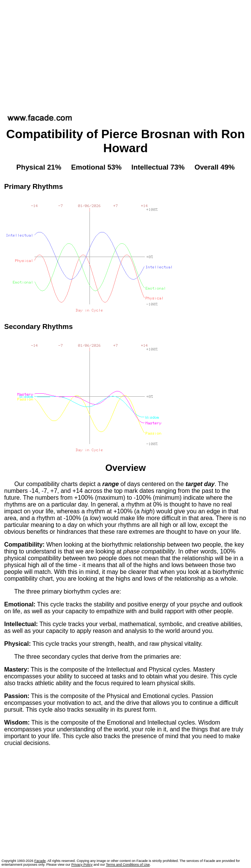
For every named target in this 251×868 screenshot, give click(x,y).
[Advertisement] (126, 55)
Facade (40, 861)
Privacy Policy (82, 865)
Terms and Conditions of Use (128, 865)
